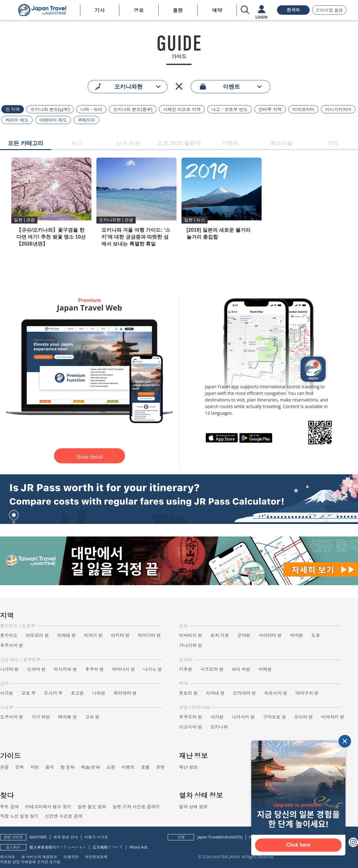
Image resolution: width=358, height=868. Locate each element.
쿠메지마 (86, 120)
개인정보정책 (96, 857)
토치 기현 (220, 635)
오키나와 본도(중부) (133, 109)
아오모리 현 (37, 635)
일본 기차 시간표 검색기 (136, 807)
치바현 (296, 635)
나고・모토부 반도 (230, 109)
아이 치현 (241, 669)
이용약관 (71, 857)
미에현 (265, 669)
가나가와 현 (191, 645)
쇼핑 (111, 767)
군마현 (244, 635)
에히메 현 (68, 717)
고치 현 (92, 717)
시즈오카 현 (212, 669)
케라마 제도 (17, 120)
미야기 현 (93, 635)
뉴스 (77, 143)
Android (227, 837)
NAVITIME (38, 837)
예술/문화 (91, 767)
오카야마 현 (244, 693)
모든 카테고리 (26, 143)
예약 (217, 10)
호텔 (145, 767)
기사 (100, 10)
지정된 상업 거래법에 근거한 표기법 (30, 862)
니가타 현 (9, 669)
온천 (160, 767)
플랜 (178, 10)
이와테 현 (67, 635)
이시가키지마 (338, 109)
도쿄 (316, 635)
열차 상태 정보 (193, 807)
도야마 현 (36, 669)
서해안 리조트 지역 (182, 109)
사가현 (217, 717)
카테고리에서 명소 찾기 (48, 807)
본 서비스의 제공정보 (39, 857)
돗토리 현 (188, 693)
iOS (238, 837)
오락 (19, 767)
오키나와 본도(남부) (50, 109)
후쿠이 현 (95, 669)
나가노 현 (153, 669)
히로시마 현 (276, 693)
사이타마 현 (270, 635)
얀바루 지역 (270, 109)
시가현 (7, 693)
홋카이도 (9, 635)
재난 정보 (188, 767)
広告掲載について (108, 847)
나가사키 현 (243, 717)
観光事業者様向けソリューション (58, 847)
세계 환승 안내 (66, 837)
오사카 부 (53, 693)
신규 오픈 (128, 143)
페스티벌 (281, 143)
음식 (50, 767)
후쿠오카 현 (191, 717)
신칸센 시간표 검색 (64, 816)
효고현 (77, 693)
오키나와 (219, 727)
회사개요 (8, 857)
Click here (298, 845)
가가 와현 (41, 717)
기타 (333, 143)
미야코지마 (303, 109)
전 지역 (13, 109)
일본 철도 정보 (92, 807)
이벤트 (230, 143)
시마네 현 (215, 693)
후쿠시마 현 (12, 645)
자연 (35, 767)
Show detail (89, 457)
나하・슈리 (91, 109)
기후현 (186, 669)
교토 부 (29, 693)
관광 (4, 767)
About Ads (138, 847)
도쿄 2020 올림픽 (179, 143)
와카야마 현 (125, 693)
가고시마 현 (191, 727)
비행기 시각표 (96, 837)
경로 (139, 10)
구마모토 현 (274, 717)
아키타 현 (120, 635)
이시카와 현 (65, 669)
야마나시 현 (124, 669)
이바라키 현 (191, 635)
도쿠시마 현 (12, 717)
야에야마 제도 (53, 120)
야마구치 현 (307, 693)
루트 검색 (9, 807)
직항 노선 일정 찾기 (19, 816)
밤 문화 (68, 767)
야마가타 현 (149, 635)
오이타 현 (304, 717)
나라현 (99, 693)
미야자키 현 (333, 717)
